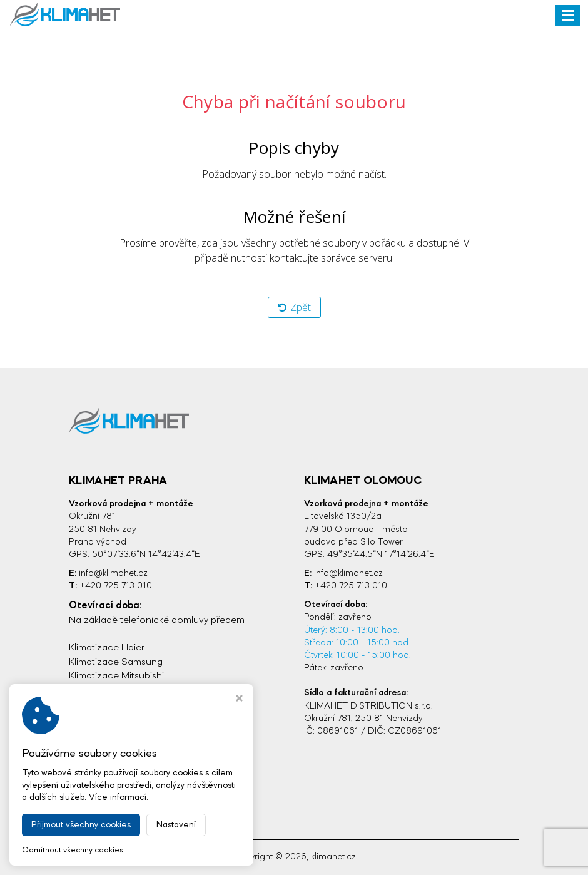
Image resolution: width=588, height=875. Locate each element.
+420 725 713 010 (116, 586)
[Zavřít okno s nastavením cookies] (239, 700)
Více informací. (119, 797)
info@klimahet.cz (113, 574)
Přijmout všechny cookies (81, 825)
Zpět (294, 307)
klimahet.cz (333, 857)
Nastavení (176, 825)
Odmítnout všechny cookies (73, 850)
